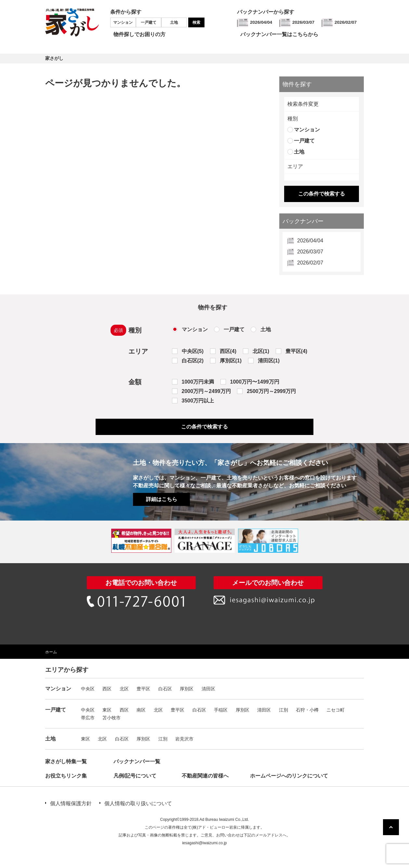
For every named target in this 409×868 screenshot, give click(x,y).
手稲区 (221, 710)
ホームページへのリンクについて (289, 776)
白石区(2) (193, 361)
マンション (123, 22)
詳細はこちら (162, 499)
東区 (107, 710)
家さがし (54, 58)
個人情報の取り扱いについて (138, 803)
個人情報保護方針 (71, 803)
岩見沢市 (184, 739)
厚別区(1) (231, 361)
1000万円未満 (198, 382)
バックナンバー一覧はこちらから (279, 34)
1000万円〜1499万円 (255, 382)
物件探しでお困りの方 (139, 34)
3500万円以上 (198, 401)
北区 (124, 689)
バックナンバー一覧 (137, 761)
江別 (284, 710)
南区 (141, 710)
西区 (107, 689)
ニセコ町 (336, 710)
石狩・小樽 (307, 710)
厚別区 (187, 689)
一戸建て (149, 22)
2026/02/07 (346, 22)
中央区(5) (193, 351)
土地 (174, 22)
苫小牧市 (112, 718)
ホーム (51, 652)
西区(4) (228, 351)
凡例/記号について (135, 776)
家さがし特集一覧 (66, 761)
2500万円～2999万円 (271, 391)
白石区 (165, 689)
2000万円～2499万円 (206, 391)
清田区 (208, 689)
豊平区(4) (297, 351)
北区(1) (261, 351)
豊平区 (143, 689)
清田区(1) (269, 361)
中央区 (88, 689)
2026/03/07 (303, 22)
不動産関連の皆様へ (205, 776)
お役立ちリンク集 (66, 776)
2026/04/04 (261, 22)
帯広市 (88, 718)
